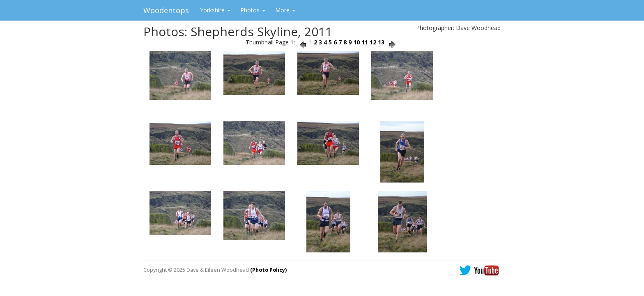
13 (381, 42)
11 (365, 42)
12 (373, 42)
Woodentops (166, 10)
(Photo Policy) (268, 270)
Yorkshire (215, 10)
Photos (253, 10)
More (285, 10)
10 (356, 42)
